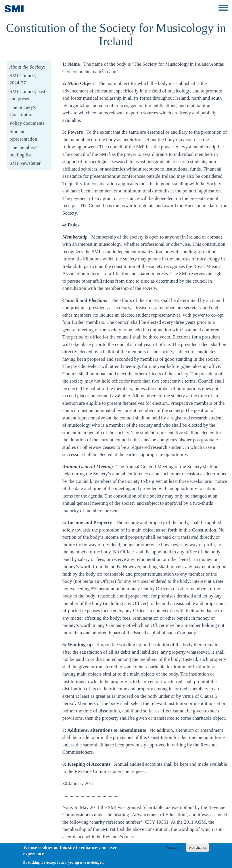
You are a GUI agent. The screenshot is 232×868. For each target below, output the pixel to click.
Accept (172, 850)
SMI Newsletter (25, 163)
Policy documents (27, 123)
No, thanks (198, 850)
